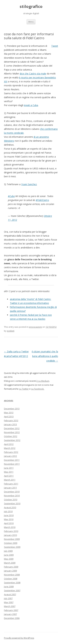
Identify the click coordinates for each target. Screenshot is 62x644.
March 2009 (10, 563)
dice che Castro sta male (33, 74)
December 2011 (12, 460)
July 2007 (8, 598)
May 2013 (9, 413)
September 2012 (12, 440)
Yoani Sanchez (29, 184)
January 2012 (10, 456)
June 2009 (9, 555)
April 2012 (9, 444)
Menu (31, 22)
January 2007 (10, 614)
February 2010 (11, 531)
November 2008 (12, 575)
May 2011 (9, 472)
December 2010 (12, 492)
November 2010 (12, 496)
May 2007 (9, 602)
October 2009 (11, 543)
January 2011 (10, 488)
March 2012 (10, 448)
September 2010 (12, 503)
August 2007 (10, 594)
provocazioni (35, 327)
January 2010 (10, 535)
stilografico (31, 7)
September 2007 (12, 590)
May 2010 (9, 519)
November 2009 (12, 539)
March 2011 (10, 480)
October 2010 (11, 500)
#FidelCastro (42, 200)
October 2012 (11, 436)
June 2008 (9, 587)
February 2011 (11, 484)
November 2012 (12, 432)
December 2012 (12, 428)
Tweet (55, 46)
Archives (9, 401)
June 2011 (9, 468)
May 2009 (9, 559)
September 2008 (12, 583)
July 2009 (8, 551)
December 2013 (12, 409)
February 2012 (11, 452)
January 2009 (10, 571)
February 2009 (11, 567)
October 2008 (11, 579)
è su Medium (43, 381)
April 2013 (9, 416)
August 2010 (10, 507)
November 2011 (12, 464)
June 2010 (9, 515)
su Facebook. (38, 389)
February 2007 (11, 610)
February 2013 (11, 420)
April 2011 (9, 476)
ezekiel (11, 331)
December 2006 (12, 618)
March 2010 (10, 527)
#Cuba (11, 196)
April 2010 (9, 523)
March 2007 (10, 606)
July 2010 (8, 511)
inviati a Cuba (31, 105)
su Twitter (24, 389)
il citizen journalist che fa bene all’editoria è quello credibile (45, 356)
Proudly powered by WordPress (19, 638)
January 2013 (10, 424)
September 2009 (12, 547)
